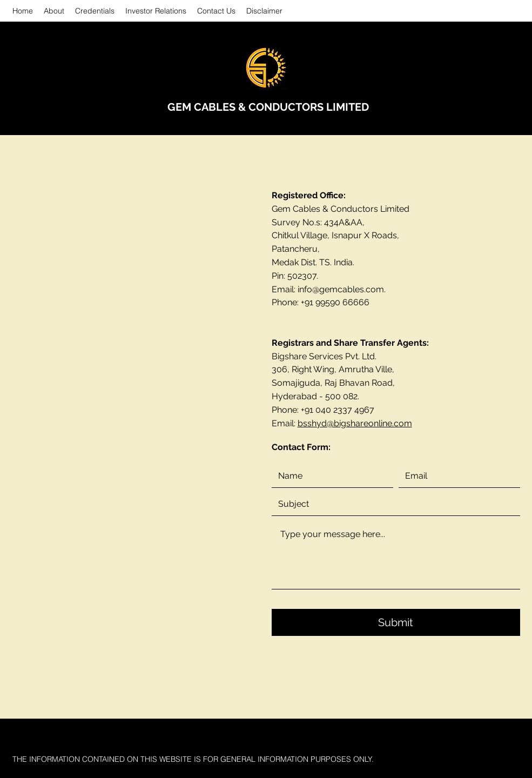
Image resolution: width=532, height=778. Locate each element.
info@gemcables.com (341, 289)
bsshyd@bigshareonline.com (355, 423)
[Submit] (396, 622)
